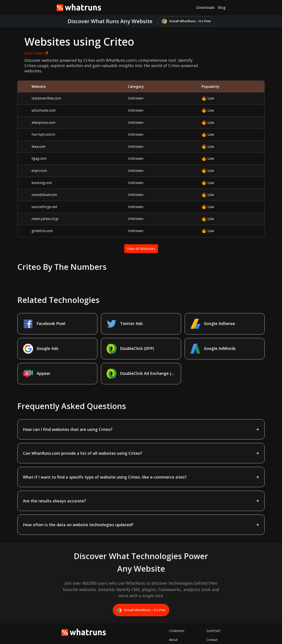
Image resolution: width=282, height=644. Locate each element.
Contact (212, 615)
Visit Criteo (32, 53)
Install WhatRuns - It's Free (186, 21)
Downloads (205, 8)
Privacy (211, 628)
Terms (211, 622)
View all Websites (141, 249)
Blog (222, 8)
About (173, 615)
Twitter (174, 622)
